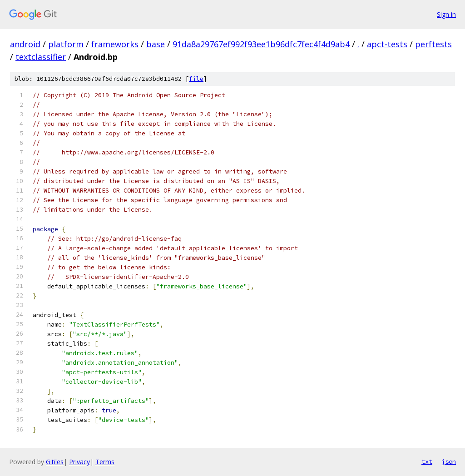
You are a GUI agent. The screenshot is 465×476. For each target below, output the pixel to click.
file (196, 79)
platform (66, 44)
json (449, 461)
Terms (105, 462)
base (156, 44)
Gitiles (55, 462)
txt (427, 461)
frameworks (115, 44)
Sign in (446, 14)
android (25, 44)
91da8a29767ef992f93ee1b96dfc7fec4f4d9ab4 (261, 44)
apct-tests (387, 44)
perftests (433, 44)
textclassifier (41, 57)
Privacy (79, 462)
